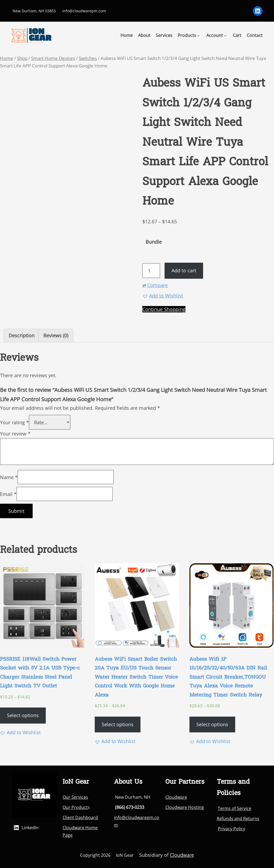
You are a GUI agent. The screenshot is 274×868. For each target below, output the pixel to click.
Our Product (75, 807)
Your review (15, 434)
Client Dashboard (80, 817)
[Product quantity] (151, 271)
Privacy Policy (231, 829)
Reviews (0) (56, 335)
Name (9, 477)
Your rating (14, 422)
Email (8, 494)
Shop (22, 58)
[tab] (22, 336)
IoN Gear (125, 855)
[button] (163, 296)
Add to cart (184, 270)
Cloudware (176, 797)
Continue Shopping (164, 309)
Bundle (154, 242)
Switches (88, 58)
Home (7, 58)
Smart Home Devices (53, 58)
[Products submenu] (199, 35)
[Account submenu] (225, 35)
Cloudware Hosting (185, 807)
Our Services (75, 797)
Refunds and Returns (238, 819)
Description (22, 335)
